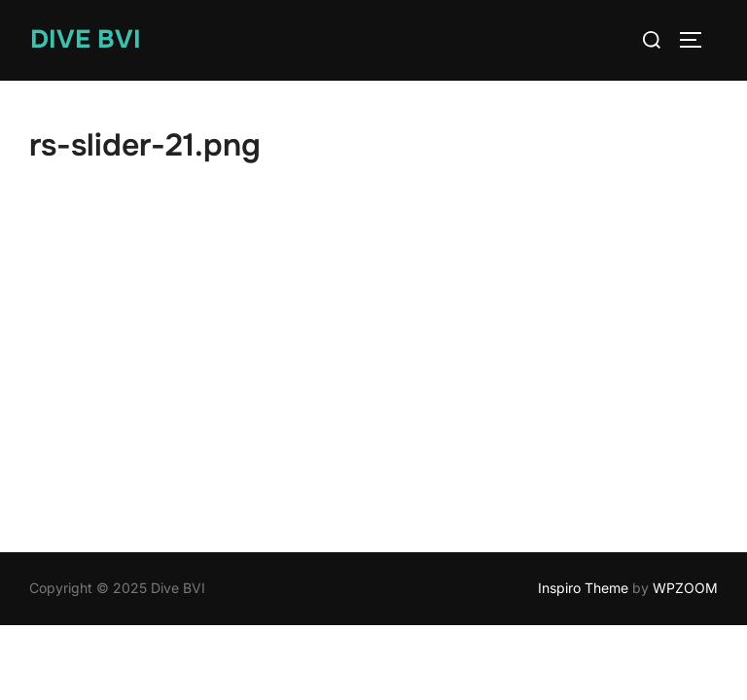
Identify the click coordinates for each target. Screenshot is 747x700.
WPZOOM (685, 588)
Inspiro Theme (583, 588)
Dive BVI (86, 39)
